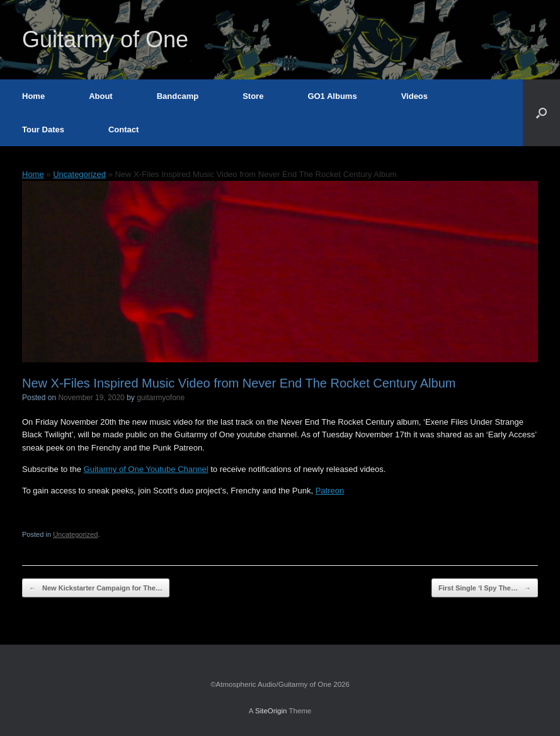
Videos (414, 96)
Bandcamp (178, 96)
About (101, 96)
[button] (541, 113)
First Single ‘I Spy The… (485, 588)
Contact (123, 129)
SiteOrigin (271, 711)
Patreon (330, 491)
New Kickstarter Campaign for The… (96, 588)
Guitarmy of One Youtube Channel (146, 469)
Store (253, 96)
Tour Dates (43, 129)
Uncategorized (79, 174)
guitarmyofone (161, 398)
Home (33, 96)
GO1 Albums (332, 96)
